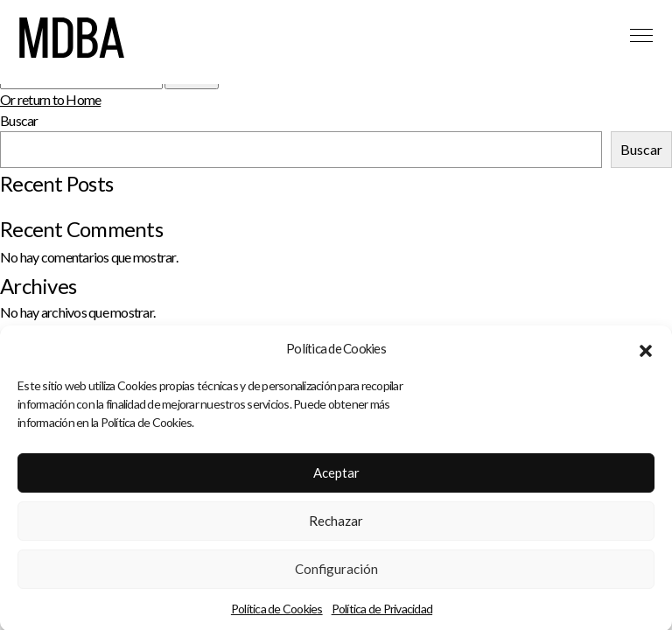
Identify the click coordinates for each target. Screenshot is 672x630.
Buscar (19, 120)
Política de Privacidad (382, 612)
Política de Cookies (277, 612)
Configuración (336, 572)
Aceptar (336, 476)
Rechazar (336, 524)
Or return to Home (50, 99)
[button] (646, 353)
